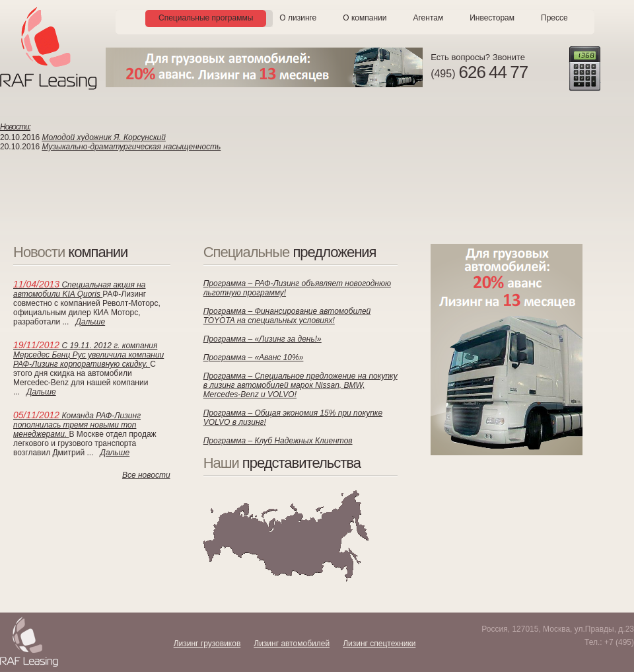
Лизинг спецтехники (379, 644)
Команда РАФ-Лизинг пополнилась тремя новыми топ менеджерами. (77, 425)
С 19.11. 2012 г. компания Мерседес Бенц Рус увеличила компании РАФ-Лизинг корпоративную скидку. (88, 355)
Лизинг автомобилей (292, 644)
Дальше (90, 322)
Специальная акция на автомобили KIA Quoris (80, 289)
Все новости (146, 475)
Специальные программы (206, 18)
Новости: (15, 127)
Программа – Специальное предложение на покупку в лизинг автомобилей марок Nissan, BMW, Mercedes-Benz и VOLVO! (300, 385)
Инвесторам (492, 18)
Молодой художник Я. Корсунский (104, 137)
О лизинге (298, 18)
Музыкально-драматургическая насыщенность (131, 147)
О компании (365, 18)
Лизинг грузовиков (207, 644)
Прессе (554, 18)
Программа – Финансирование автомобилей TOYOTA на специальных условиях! (287, 316)
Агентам (428, 18)
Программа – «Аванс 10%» (254, 357)
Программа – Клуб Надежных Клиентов (278, 441)
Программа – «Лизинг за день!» (263, 339)
